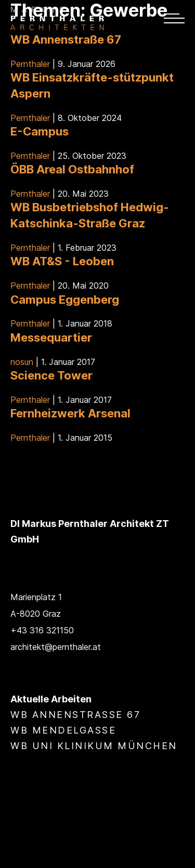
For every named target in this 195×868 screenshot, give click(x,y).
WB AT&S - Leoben (62, 261)
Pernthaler (30, 64)
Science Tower (51, 375)
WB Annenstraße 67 (66, 39)
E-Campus (40, 131)
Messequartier (51, 337)
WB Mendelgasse (63, 730)
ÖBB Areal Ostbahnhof (72, 169)
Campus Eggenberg (65, 300)
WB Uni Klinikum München (94, 746)
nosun (22, 362)
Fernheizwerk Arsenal (70, 413)
